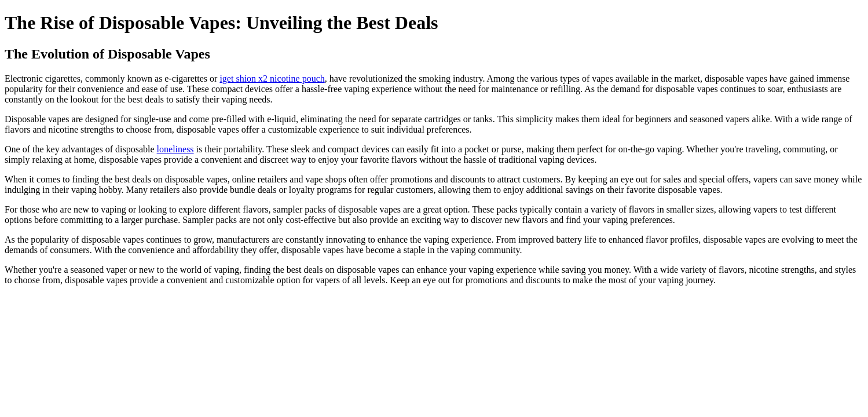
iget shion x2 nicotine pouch (272, 78)
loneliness (175, 149)
